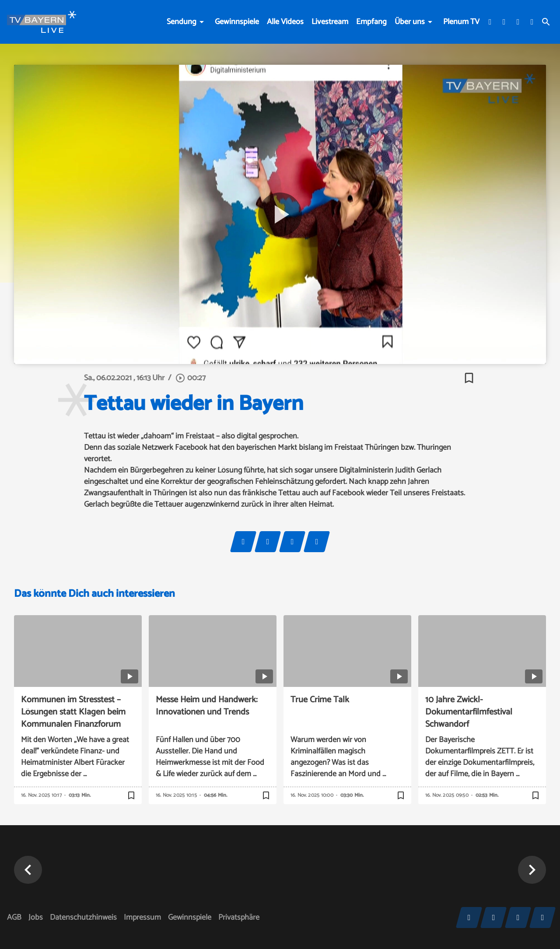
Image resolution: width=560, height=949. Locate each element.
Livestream (330, 22)
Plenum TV (461, 22)
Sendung (182, 22)
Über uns (410, 22)
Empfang (371, 22)
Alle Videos (285, 22)
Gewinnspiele (237, 22)
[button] (28, 870)
